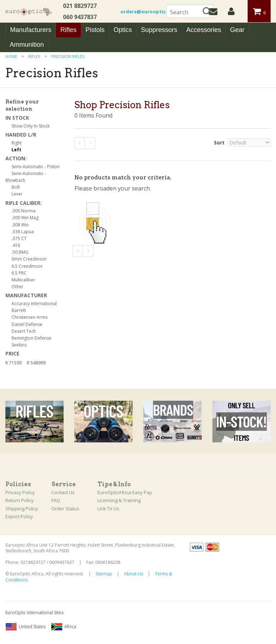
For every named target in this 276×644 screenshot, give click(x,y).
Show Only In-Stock (31, 126)
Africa (64, 627)
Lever (17, 194)
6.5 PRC (19, 273)
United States (26, 627)
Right (17, 143)
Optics (123, 30)
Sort (219, 142)
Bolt (16, 187)
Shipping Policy (22, 509)
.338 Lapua (23, 232)
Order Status (65, 509)
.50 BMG (20, 252)
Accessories (204, 30)
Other (17, 287)
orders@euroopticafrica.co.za (157, 11)
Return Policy (20, 500)
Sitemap (104, 574)
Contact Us (63, 492)
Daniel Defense (27, 324)
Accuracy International (34, 303)
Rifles (68, 30)
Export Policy (19, 516)
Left (16, 150)
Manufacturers (31, 30)
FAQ (56, 500)
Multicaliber (23, 280)
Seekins (19, 345)
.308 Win (20, 225)
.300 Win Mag (25, 218)
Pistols (95, 30)
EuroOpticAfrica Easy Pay (125, 492)
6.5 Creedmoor (27, 266)
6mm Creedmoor (29, 259)
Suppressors (159, 30)
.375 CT (19, 238)
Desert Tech (24, 331)
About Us (134, 574)
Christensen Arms (29, 317)
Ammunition (27, 45)
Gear (237, 30)
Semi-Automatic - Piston (36, 167)
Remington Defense (31, 338)
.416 (16, 245)
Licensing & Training (119, 500)
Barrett (19, 310)
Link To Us (108, 509)
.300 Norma (24, 211)
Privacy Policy (20, 492)
